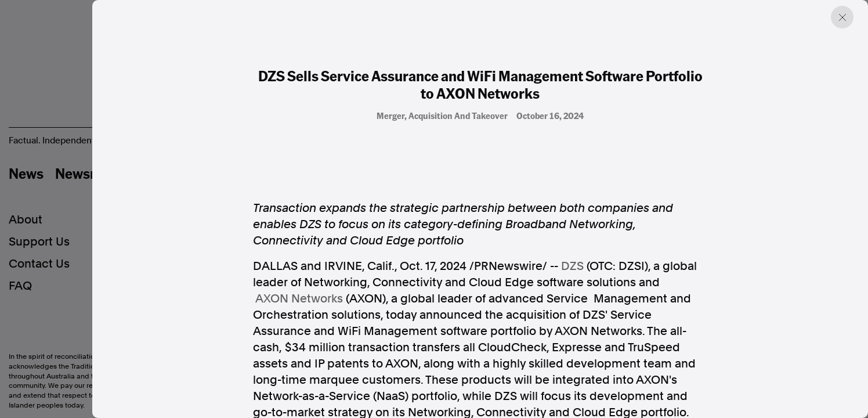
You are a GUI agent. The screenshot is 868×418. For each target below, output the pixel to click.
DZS (572, 266)
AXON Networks (299, 298)
